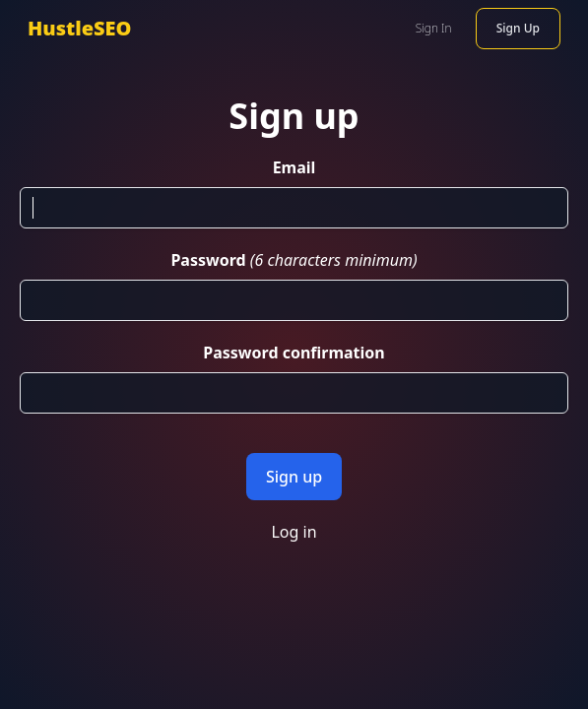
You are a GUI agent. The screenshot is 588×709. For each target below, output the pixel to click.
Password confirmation (294, 353)
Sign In (434, 28)
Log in (294, 532)
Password (208, 260)
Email (294, 167)
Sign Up (518, 28)
